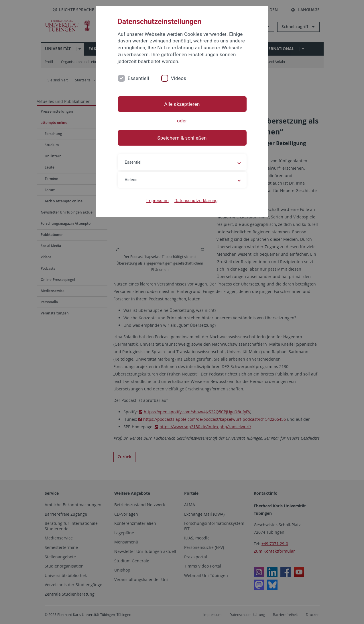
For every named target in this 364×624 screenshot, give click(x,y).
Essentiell (138, 78)
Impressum (158, 201)
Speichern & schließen (182, 138)
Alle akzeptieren (182, 104)
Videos (179, 78)
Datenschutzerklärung (196, 201)
